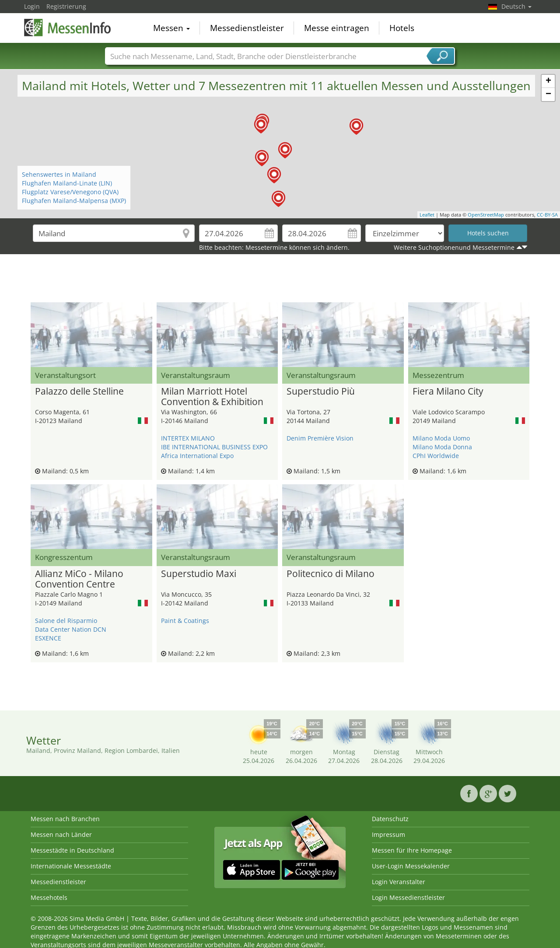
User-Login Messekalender (411, 866)
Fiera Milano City (448, 392)
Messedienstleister (247, 28)
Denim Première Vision (320, 438)
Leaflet (427, 215)
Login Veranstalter (399, 882)
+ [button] (548, 81)
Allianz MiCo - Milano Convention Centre (79, 579)
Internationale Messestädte (71, 866)
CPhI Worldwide (436, 456)
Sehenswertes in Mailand (59, 174)
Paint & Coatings (185, 621)
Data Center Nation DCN (71, 629)
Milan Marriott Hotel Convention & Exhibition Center (212, 397)
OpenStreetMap (486, 215)
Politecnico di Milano (331, 574)
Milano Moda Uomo (441, 438)
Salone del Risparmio (66, 621)
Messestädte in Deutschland (72, 850)
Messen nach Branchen (65, 819)
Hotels (402, 28)
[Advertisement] (280, 280)
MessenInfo (68, 27)
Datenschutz (390, 819)
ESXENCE (48, 638)
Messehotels (49, 897)
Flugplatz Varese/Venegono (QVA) (70, 192)
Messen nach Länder (61, 834)
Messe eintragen (337, 28)
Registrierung (66, 6)
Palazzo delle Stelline (79, 392)
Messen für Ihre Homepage (412, 850)
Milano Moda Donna (442, 447)
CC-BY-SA (547, 215)
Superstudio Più (321, 392)
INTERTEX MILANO (188, 438)
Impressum (388, 834)
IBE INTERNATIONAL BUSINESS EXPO (214, 447)
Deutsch (516, 6)
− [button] (548, 94)
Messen (171, 28)
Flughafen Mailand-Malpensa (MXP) (74, 201)
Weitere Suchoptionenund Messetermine (454, 247)
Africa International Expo (197, 456)
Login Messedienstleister (408, 897)
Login (32, 6)
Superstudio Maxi (199, 574)
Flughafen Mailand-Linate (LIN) (67, 183)
